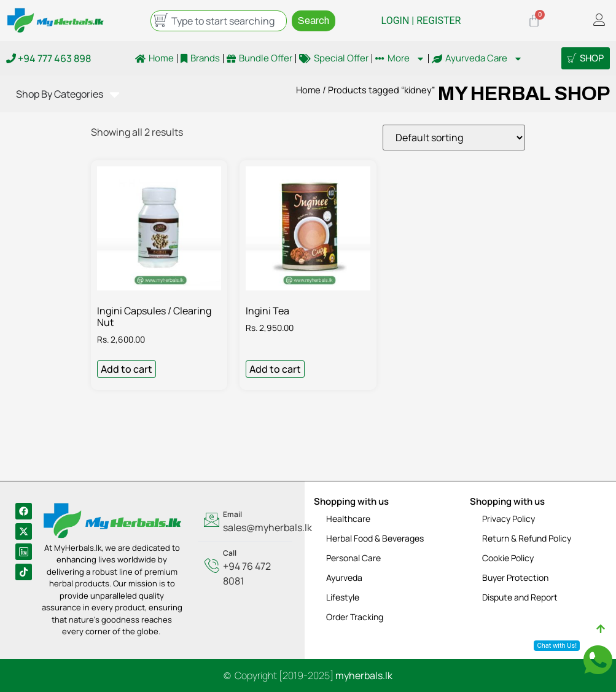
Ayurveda (344, 577)
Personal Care (353, 558)
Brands (200, 58)
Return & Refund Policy (527, 538)
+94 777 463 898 (49, 58)
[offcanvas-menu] (599, 21)
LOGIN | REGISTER (421, 21)
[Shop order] (454, 138)
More (400, 58)
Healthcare (348, 519)
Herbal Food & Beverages (375, 538)
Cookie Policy (508, 558)
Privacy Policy (509, 519)
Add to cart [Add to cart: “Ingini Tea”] (275, 369)
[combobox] (219, 21)
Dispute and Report (520, 597)
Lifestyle (343, 597)
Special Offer (334, 58)
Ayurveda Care (477, 58)
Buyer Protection (515, 577)
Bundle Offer (259, 58)
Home (154, 58)
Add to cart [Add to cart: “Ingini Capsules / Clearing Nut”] (127, 369)
